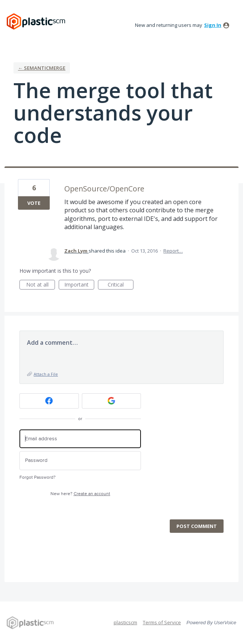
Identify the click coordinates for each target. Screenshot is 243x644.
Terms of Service (162, 622)
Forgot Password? (38, 477)
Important (79, 285)
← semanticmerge (42, 68)
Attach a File (46, 374)
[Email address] (80, 439)
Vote (34, 203)
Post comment (197, 526)
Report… (173, 251)
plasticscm (125, 622)
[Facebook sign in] (49, 401)
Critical (121, 285)
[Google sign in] (112, 401)
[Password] (80, 461)
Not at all (41, 285)
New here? (80, 494)
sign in (213, 25)
